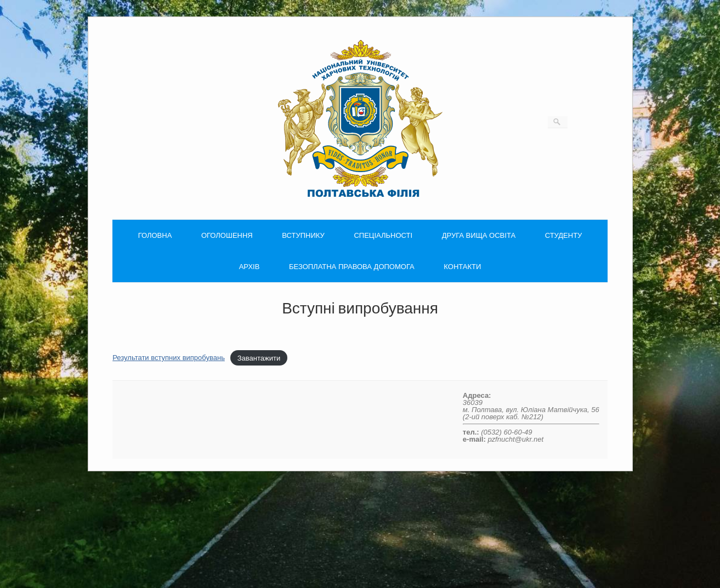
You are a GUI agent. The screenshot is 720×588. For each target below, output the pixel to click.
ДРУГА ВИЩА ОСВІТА (479, 235)
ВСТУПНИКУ (303, 235)
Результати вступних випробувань (169, 358)
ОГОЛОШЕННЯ (227, 235)
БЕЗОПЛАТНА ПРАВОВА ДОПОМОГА (352, 267)
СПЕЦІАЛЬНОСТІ (383, 235)
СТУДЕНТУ (564, 235)
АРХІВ (250, 267)
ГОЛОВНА (155, 235)
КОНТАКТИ (462, 267)
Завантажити (259, 358)
